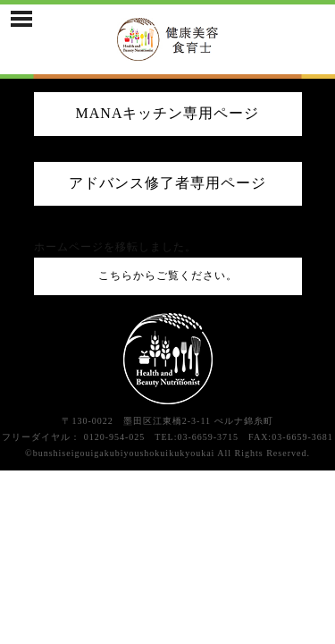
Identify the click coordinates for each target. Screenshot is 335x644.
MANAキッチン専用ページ (168, 113)
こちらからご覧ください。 (168, 275)
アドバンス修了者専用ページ (167, 183)
